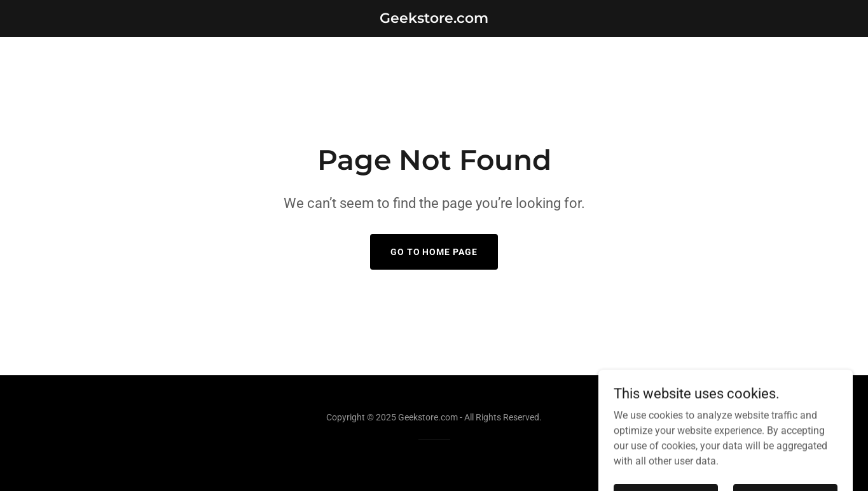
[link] (434, 19)
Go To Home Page (434, 252)
